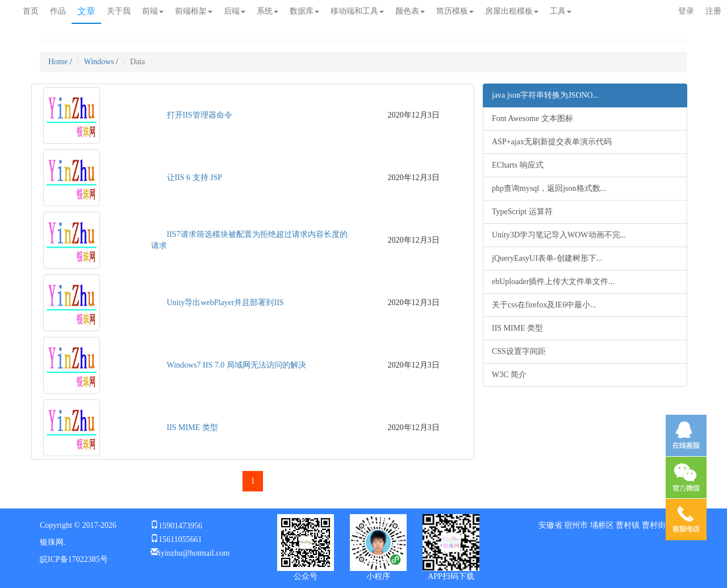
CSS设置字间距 (519, 351)
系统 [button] (268, 11)
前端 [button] (153, 11)
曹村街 (654, 525)
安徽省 (550, 525)
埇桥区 (602, 525)
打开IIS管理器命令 (200, 115)
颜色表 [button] (410, 11)
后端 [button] (235, 11)
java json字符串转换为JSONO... (545, 95)
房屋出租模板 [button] (512, 11)
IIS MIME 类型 (193, 428)
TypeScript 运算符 (522, 212)
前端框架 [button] (194, 11)
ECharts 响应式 (518, 165)
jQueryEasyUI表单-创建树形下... (547, 258)
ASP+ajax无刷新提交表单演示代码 (552, 142)
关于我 (119, 11)
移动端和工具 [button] (357, 11)
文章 (86, 11)
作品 (58, 11)
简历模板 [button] (455, 11)
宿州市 (576, 525)
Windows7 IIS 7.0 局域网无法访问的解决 (237, 365)
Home (58, 62)
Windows (99, 62)
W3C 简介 (509, 375)
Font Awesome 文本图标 (532, 118)
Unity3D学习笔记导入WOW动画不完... (559, 235)
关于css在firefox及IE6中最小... (544, 305)
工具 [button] (561, 11)
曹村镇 (628, 525)
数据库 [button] (304, 11)
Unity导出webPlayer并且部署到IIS (225, 303)
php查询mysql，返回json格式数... (549, 188)
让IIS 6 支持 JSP (195, 178)
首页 (31, 11)
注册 (713, 11)
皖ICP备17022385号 (74, 559)
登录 (686, 11)
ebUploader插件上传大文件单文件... (553, 282)
